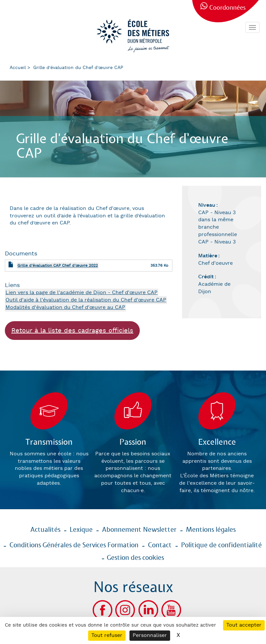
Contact (160, 545)
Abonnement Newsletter (139, 530)
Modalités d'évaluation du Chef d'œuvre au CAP (65, 307)
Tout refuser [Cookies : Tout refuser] (107, 635)
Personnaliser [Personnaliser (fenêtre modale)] (150, 635)
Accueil (18, 68)
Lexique (81, 530)
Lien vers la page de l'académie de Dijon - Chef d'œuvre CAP (82, 293)
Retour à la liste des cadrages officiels (72, 331)
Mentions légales (211, 530)
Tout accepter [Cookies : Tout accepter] (244, 625)
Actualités (45, 530)
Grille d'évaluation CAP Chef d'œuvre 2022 (58, 266)
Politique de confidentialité (221, 545)
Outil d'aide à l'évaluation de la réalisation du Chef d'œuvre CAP (86, 300)
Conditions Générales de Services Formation (74, 545)
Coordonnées (227, 8)
